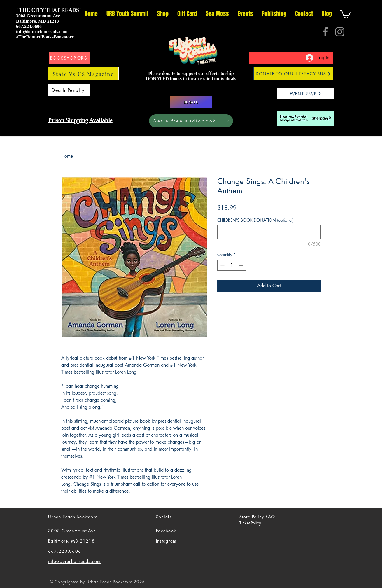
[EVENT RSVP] (305, 94)
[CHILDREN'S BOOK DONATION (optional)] (269, 232)
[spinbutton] (232, 265)
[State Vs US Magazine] (83, 74)
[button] (345, 14)
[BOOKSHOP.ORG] (69, 58)
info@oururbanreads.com (42, 32)
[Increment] (241, 265)
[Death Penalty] (69, 90)
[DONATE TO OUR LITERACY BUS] (293, 74)
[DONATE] (191, 102)
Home (67, 156)
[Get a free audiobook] (191, 121)
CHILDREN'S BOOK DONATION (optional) (255, 220)
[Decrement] (222, 265)
